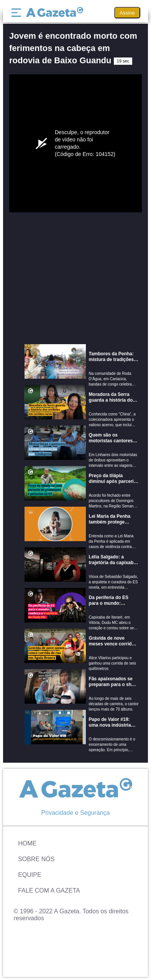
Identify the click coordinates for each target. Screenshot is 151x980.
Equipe (30, 875)
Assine (127, 13)
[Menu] (18, 13)
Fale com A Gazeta (49, 891)
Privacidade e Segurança (76, 813)
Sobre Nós (36, 859)
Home (27, 843)
